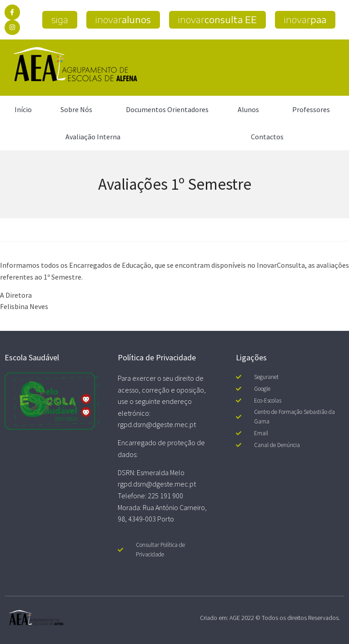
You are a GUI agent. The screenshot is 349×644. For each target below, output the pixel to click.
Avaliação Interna (93, 137)
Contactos (267, 137)
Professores (313, 109)
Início (23, 109)
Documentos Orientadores (167, 109)
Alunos (251, 109)
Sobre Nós (79, 109)
